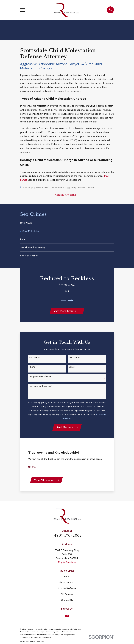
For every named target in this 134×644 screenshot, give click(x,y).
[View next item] (70, 303)
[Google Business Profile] (67, 618)
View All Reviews (47, 483)
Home (67, 580)
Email (72, 370)
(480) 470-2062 (67, 539)
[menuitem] (67, 224)
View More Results (67, 314)
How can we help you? (40, 389)
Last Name (75, 360)
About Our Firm (67, 586)
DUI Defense (67, 598)
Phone (32, 370)
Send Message (67, 430)
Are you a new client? (40, 379)
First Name (34, 360)
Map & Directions (67, 565)
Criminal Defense (67, 592)
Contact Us (67, 603)
